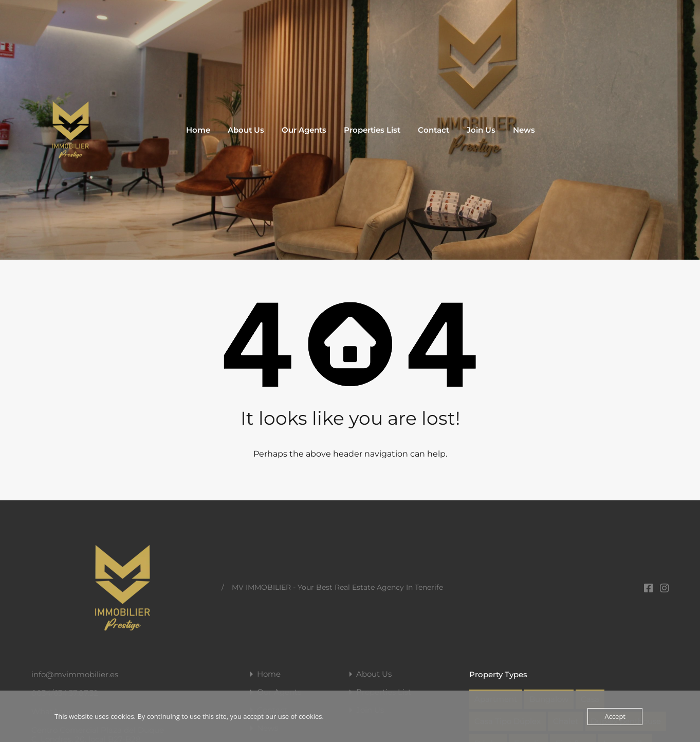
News (524, 130)
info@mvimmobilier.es (75, 674)
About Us (246, 130)
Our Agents (304, 130)
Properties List (372, 130)
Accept (615, 716)
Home (198, 130)
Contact (434, 130)
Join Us (481, 130)
